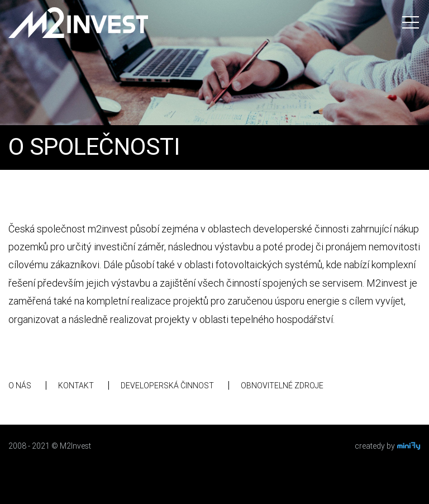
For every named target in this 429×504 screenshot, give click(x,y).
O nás (20, 386)
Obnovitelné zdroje (282, 386)
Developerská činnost (167, 386)
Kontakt (76, 386)
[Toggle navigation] (411, 22)
